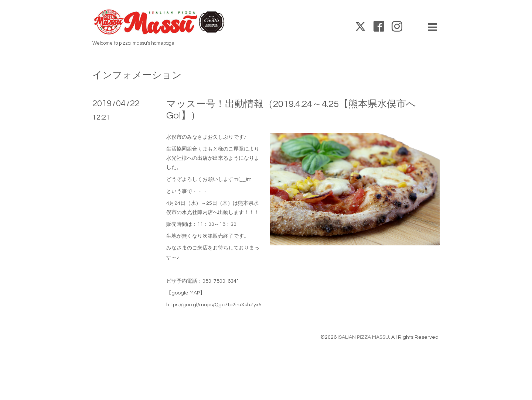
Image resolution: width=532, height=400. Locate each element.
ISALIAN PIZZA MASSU (363, 337)
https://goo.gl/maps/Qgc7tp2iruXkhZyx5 (214, 305)
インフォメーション (137, 75)
